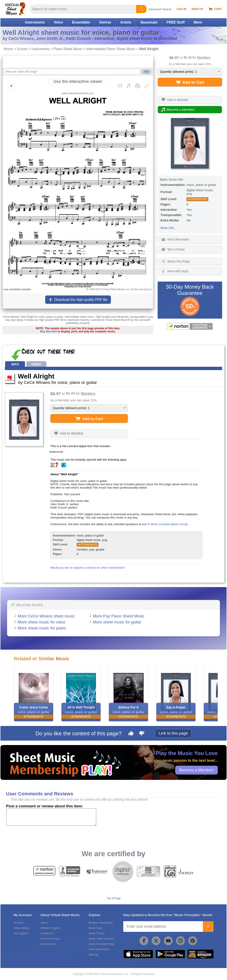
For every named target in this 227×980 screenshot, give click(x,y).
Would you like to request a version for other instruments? (88, 568)
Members (204, 57)
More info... (168, 228)
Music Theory (97, 933)
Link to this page (173, 733)
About (44, 923)
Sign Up (197, 9)
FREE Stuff (175, 22)
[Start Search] (141, 9)
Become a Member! (197, 770)
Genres (105, 22)
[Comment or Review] (51, 817)
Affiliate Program (50, 928)
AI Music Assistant (159, 524)
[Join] (208, 927)
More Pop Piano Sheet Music (119, 616)
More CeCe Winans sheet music (46, 616)
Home (8, 49)
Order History (21, 928)
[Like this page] (131, 734)
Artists (126, 22)
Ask (146, 72)
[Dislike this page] (142, 734)
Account (18, 923)
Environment (48, 944)
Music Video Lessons (101, 939)
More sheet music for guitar (117, 622)
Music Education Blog (101, 944)
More (198, 22)
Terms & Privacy (50, 939)
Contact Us (47, 933)
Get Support (21, 933)
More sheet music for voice (42, 622)
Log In (181, 9)
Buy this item (48, 331)
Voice (58, 22)
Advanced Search (160, 9)
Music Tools (96, 928)
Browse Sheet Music (101, 923)
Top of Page (113, 898)
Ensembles (81, 22)
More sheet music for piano (42, 628)
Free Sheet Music (99, 949)
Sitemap (94, 955)
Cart (215, 9)
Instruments (35, 22)
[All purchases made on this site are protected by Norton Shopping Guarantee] (190, 326)
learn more (179, 524)
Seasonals (149, 22)
